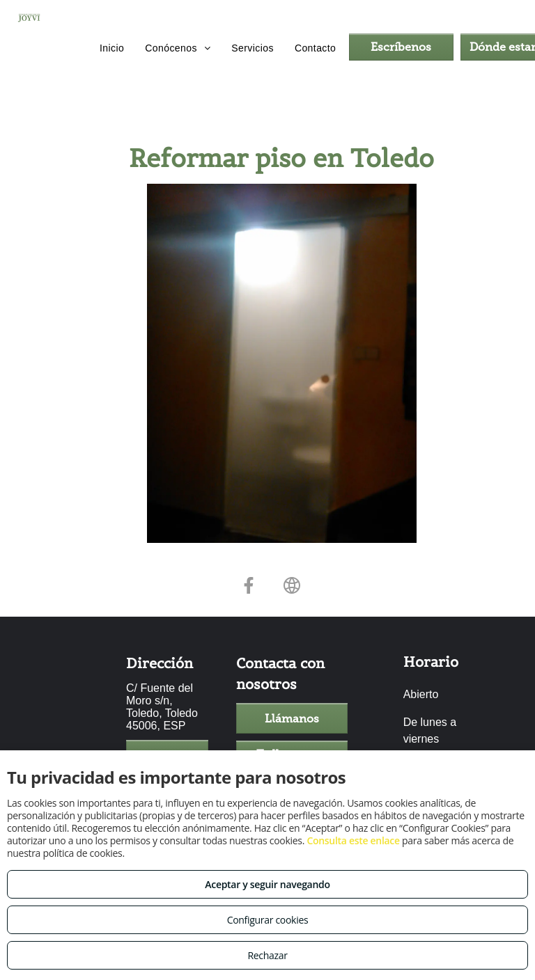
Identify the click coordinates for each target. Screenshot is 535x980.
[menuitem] (112, 49)
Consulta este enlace (353, 840)
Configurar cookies (268, 920)
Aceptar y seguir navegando (267, 884)
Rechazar (267, 955)
